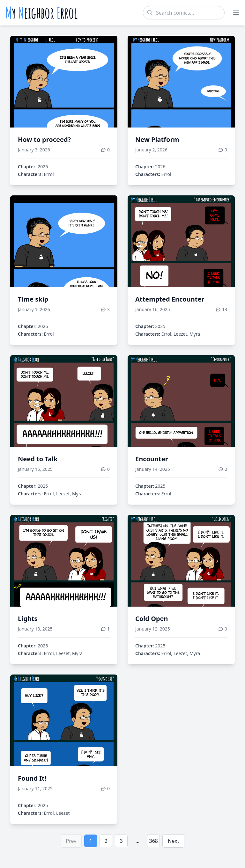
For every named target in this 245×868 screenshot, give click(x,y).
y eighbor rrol (41, 13)
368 (154, 841)
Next (173, 841)
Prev (71, 841)
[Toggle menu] (236, 13)
